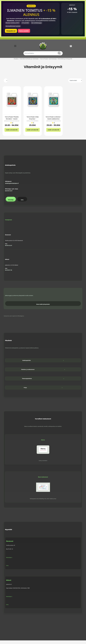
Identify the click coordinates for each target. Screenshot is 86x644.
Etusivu (16, 62)
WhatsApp (11, 203)
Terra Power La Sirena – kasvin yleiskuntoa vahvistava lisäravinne (53, 123)
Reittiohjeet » (9, 561)
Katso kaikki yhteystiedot (43, 308)
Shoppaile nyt (11, 31)
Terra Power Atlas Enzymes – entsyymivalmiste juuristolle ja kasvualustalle (33, 125)
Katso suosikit (24, 31)
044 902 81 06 (9, 274)
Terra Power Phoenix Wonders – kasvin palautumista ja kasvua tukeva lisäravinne (12, 124)
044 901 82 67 (9, 194)
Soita (22, 203)
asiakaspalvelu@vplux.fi (12, 187)
